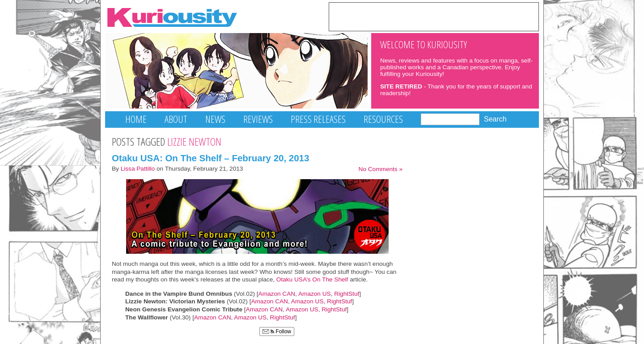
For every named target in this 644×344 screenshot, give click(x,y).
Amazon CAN (277, 294)
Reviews (258, 119)
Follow (277, 331)
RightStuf (347, 294)
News (215, 119)
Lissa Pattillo (138, 169)
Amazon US (315, 294)
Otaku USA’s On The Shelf (313, 279)
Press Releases (318, 119)
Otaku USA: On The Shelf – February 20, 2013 (210, 158)
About (176, 119)
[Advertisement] (434, 16)
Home (136, 119)
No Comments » (381, 169)
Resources (383, 119)
